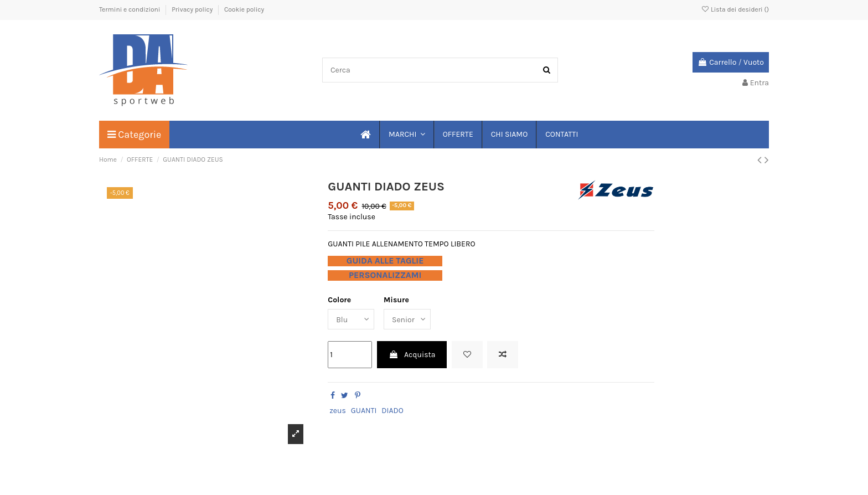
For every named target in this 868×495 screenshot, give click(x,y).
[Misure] (408, 319)
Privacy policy (193, 9)
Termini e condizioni (130, 9)
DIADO (392, 411)
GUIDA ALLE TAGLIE (385, 261)
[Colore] (351, 319)
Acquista (412, 355)
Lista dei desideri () (735, 9)
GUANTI (364, 411)
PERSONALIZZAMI (385, 275)
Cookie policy (244, 9)
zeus (338, 411)
